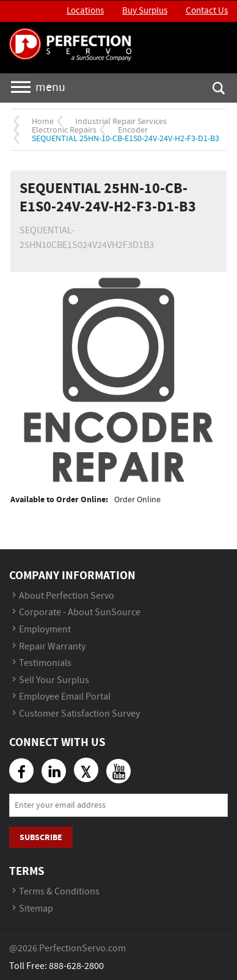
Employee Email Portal (65, 697)
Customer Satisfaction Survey (79, 714)
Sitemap (36, 909)
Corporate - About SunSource (80, 612)
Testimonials (45, 663)
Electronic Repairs (64, 130)
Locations (85, 11)
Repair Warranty (52, 647)
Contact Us (207, 11)
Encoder (133, 130)
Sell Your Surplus (54, 680)
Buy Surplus (145, 11)
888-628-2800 (76, 966)
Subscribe (41, 837)
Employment (45, 630)
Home (43, 122)
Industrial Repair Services (121, 122)
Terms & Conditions (59, 892)
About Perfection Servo (67, 596)
